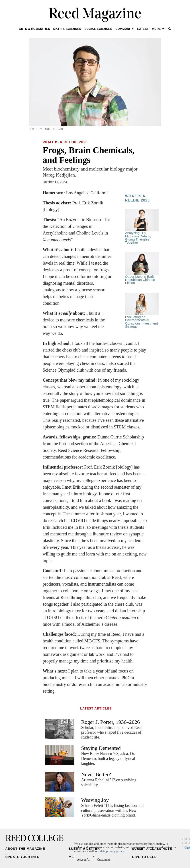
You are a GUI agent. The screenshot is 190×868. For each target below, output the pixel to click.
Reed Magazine (95, 15)
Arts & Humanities (35, 29)
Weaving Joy (95, 800)
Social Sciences (98, 29)
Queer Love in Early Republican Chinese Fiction (142, 269)
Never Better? (96, 774)
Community (125, 29)
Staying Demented (101, 748)
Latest (143, 29)
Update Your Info (22, 857)
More (158, 29)
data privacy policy (112, 851)
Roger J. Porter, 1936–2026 (110, 722)
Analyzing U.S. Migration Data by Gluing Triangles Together (142, 226)
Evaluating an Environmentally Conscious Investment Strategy (142, 311)
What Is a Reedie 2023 (65, 142)
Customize (104, 860)
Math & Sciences (67, 29)
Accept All (84, 860)
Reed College (35, 838)
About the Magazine (25, 849)
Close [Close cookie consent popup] (187, 847)
